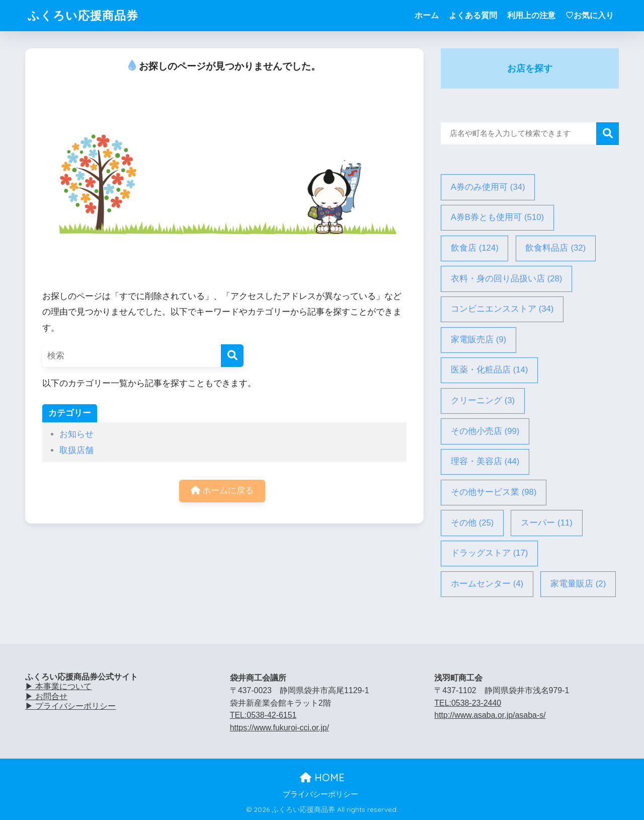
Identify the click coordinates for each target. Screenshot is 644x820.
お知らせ (76, 434)
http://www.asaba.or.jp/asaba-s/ (490, 715)
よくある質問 (473, 15)
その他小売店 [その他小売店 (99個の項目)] (485, 432)
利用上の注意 (531, 15)
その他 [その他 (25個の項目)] (472, 523)
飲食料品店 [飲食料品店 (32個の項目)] (555, 248)
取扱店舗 (76, 450)
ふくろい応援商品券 (83, 15)
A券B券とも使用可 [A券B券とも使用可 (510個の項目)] (498, 218)
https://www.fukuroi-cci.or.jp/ (279, 728)
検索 (608, 134)
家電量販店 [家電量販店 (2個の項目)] (578, 584)
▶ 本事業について (58, 686)
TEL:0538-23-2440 (468, 703)
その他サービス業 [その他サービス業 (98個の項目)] (494, 493)
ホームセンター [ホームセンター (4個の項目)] (487, 584)
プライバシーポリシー (320, 794)
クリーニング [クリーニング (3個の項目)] (483, 401)
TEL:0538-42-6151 (263, 715)
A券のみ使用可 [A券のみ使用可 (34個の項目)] (488, 188)
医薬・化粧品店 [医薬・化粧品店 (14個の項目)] (490, 370)
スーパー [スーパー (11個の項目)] (547, 523)
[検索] (232, 356)
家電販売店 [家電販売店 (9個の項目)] (479, 340)
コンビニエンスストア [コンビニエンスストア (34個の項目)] (502, 309)
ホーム (427, 15)
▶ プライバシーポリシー (70, 706)
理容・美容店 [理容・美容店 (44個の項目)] (485, 462)
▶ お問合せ (46, 696)
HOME (322, 777)
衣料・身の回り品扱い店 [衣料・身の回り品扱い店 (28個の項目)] (507, 279)
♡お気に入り (590, 15)
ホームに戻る (222, 491)
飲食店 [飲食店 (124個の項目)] (475, 248)
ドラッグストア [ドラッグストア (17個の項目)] (490, 553)
